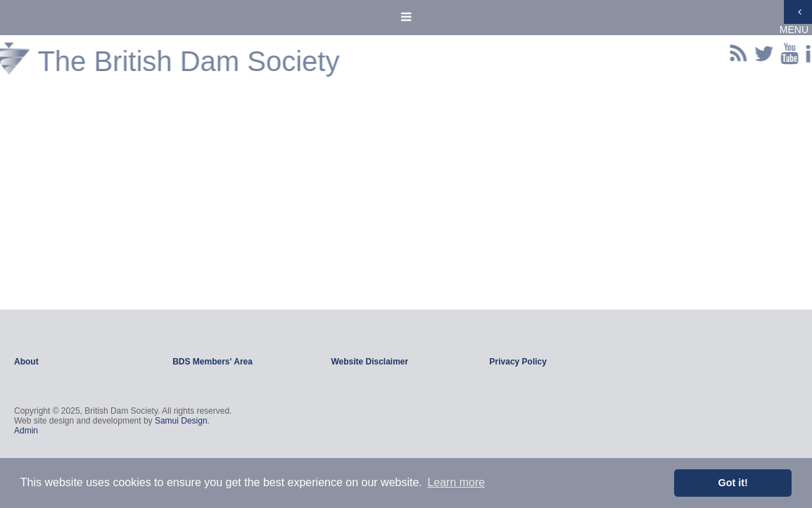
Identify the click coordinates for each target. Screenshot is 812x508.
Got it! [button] (733, 483)
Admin (26, 431)
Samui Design (181, 421)
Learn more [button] (456, 482)
